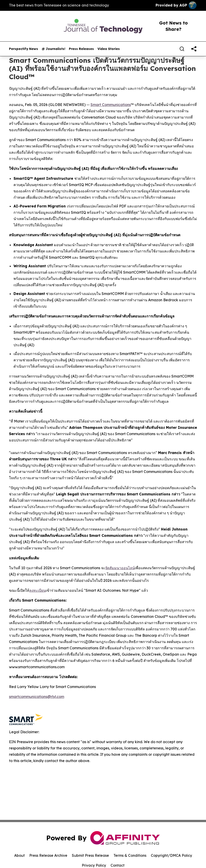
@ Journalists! (53, 49)
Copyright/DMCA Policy (171, 855)
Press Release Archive (48, 855)
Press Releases (81, 49)
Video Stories (109, 49)
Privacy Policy (94, 865)
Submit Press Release (90, 855)
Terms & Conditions (130, 855)
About (19, 855)
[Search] (182, 49)
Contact (118, 865)
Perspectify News (24, 49)
